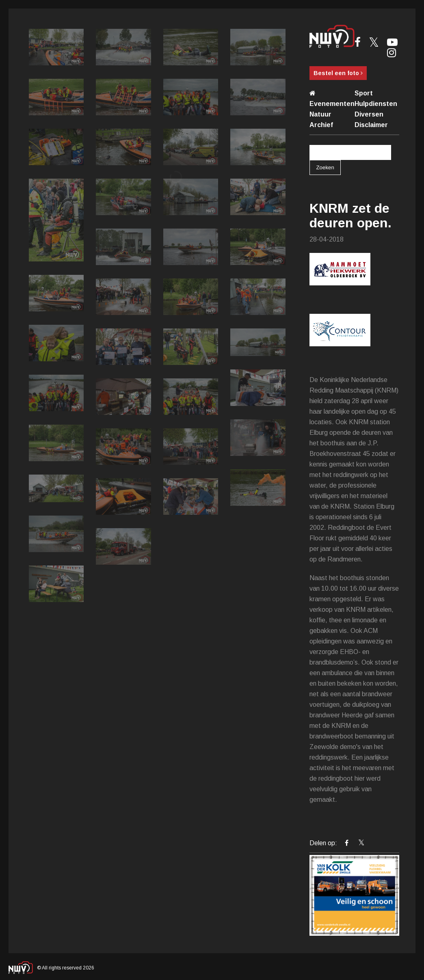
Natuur (320, 114)
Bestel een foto (338, 73)
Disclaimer (371, 125)
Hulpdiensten (376, 104)
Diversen (369, 114)
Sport (364, 93)
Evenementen (332, 104)
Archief (321, 125)
